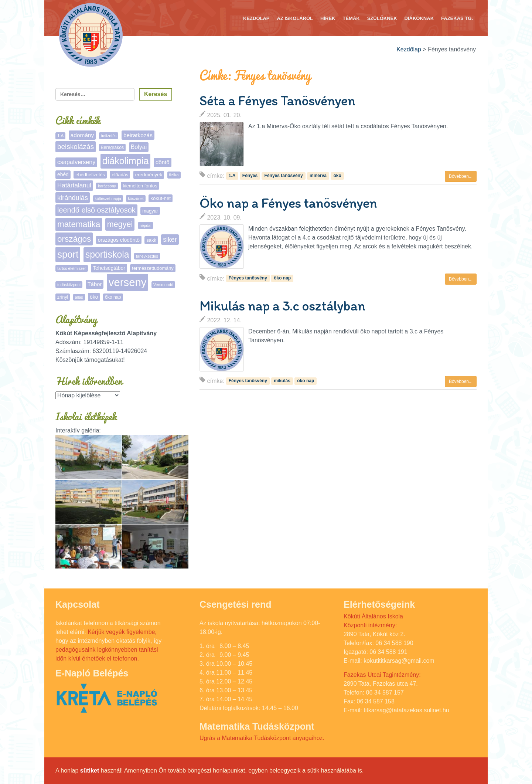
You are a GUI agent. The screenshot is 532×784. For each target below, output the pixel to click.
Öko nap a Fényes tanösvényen (288, 203)
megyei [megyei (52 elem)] (120, 224)
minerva (318, 176)
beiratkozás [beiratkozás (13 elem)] (138, 135)
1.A (232, 176)
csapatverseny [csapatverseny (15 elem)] (76, 162)
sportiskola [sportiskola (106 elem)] (107, 254)
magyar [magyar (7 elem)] (150, 211)
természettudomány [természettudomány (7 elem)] (153, 268)
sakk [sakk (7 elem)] (151, 240)
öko (337, 176)
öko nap (282, 278)
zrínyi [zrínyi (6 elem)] (63, 297)
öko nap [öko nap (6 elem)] (113, 297)
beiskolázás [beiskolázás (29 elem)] (76, 147)
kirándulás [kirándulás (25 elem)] (73, 198)
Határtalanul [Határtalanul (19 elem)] (74, 185)
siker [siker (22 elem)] (170, 240)
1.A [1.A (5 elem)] (60, 136)
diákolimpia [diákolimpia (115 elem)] (126, 161)
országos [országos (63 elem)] (74, 239)
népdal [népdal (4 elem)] (146, 225)
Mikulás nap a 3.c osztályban (282, 306)
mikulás (282, 381)
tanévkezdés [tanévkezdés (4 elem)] (147, 256)
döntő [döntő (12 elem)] (163, 162)
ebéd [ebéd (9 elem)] (63, 174)
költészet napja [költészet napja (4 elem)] (108, 198)
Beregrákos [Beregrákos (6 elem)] (112, 147)
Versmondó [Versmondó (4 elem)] (163, 285)
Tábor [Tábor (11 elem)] (95, 284)
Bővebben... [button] (461, 176)
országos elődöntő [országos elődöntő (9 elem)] (119, 240)
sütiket (90, 771)
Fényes (250, 176)
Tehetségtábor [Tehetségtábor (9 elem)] (109, 268)
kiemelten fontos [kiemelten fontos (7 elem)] (140, 186)
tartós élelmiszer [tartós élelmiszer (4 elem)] (72, 268)
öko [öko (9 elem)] (94, 297)
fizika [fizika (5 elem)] (174, 175)
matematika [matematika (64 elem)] (79, 224)
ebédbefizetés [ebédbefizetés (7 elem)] (90, 175)
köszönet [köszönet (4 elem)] (136, 198)
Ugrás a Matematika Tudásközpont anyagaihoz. (262, 738)
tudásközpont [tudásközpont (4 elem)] (69, 285)
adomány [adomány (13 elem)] (82, 135)
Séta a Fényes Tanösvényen (277, 101)
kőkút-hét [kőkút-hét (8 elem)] (161, 198)
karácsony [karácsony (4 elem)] (107, 186)
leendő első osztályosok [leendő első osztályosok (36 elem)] (96, 210)
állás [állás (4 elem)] (79, 297)
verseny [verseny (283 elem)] (128, 282)
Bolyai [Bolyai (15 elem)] (139, 147)
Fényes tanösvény (284, 176)
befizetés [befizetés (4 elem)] (109, 136)
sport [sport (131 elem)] (68, 254)
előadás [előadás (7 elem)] (120, 175)
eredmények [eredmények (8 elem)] (149, 175)
